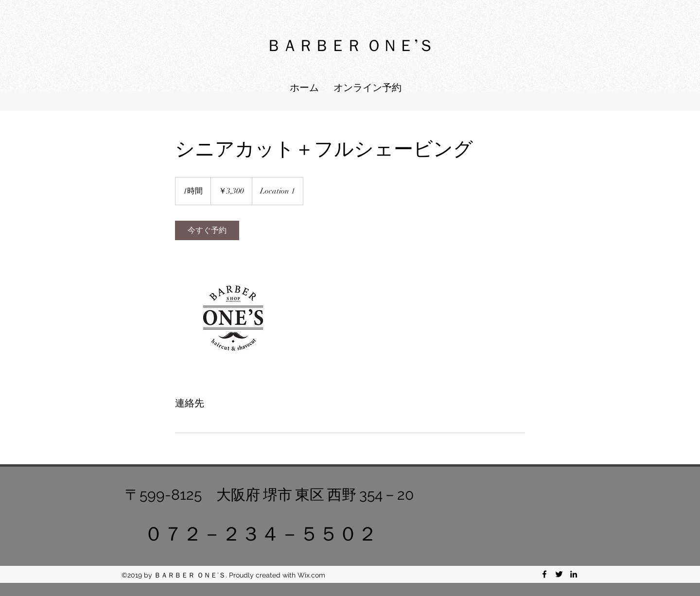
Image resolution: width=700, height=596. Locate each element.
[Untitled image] (231, 318)
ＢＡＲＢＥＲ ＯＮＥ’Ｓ (350, 44)
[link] (207, 230)
